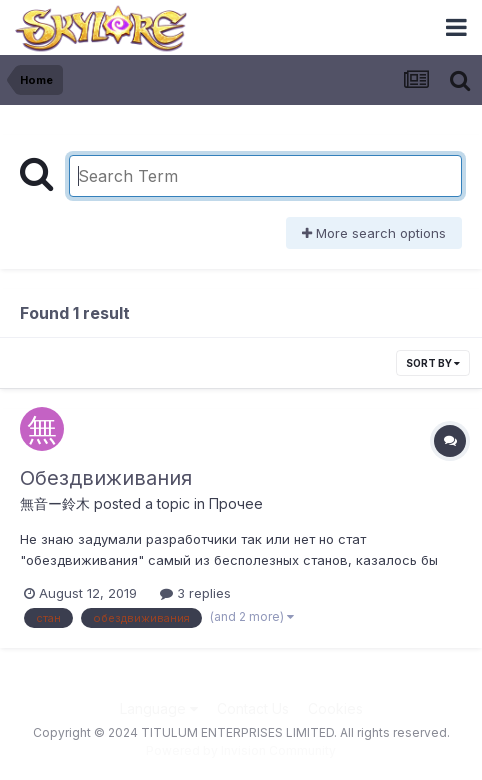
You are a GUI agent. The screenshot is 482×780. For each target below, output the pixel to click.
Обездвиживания (106, 478)
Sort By (433, 363)
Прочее (236, 503)
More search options (374, 233)
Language (159, 708)
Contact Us (253, 708)
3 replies (195, 593)
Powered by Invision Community (241, 750)
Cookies (335, 708)
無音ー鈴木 (55, 503)
